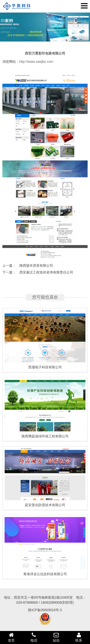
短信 (56, 637)
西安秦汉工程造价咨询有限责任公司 (46, 272)
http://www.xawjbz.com (36, 62)
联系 (79, 637)
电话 (34, 637)
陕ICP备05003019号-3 (45, 610)
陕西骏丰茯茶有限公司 (36, 266)
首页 (11, 637)
